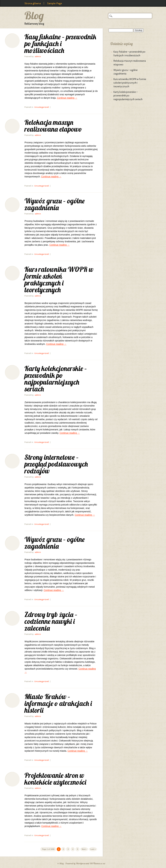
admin (38, 56)
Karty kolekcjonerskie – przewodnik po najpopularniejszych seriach (56, 379)
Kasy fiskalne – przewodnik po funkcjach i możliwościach (60, 44)
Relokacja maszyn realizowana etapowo (53, 126)
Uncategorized (42, 107)
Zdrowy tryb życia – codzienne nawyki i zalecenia (51, 621)
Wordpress (81, 863)
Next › (84, 849)
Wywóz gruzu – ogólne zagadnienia (55, 204)
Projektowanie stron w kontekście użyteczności (55, 779)
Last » (93, 849)
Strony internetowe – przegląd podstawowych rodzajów (56, 464)
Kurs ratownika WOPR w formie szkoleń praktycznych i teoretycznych (59, 280)
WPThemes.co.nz (98, 863)
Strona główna (33, 3)
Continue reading (67, 98)
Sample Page (55, 3)
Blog (34, 15)
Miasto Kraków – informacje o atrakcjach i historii (58, 703)
